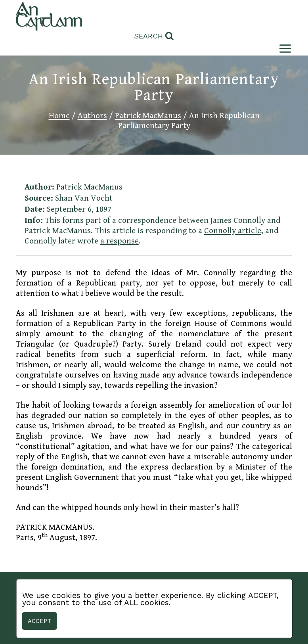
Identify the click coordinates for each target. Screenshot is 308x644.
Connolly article (233, 231)
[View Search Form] (154, 36)
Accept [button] (39, 621)
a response (120, 241)
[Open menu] (284, 49)
